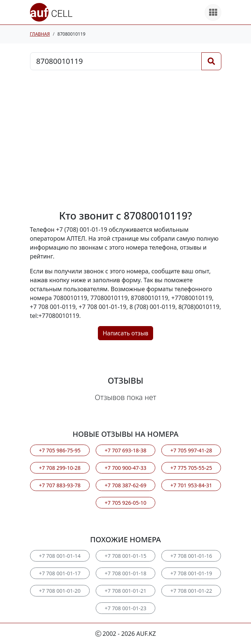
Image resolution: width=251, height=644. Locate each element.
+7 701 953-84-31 (191, 485)
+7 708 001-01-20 (60, 591)
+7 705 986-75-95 (60, 450)
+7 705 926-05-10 (125, 503)
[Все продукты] (213, 12)
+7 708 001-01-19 (191, 573)
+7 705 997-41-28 (191, 450)
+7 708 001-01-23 (125, 608)
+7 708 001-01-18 (125, 573)
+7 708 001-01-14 (60, 556)
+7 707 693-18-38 (125, 450)
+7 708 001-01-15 (125, 556)
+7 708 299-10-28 (60, 468)
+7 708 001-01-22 (191, 591)
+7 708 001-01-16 (191, 556)
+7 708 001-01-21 (125, 591)
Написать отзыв (125, 333)
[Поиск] (211, 61)
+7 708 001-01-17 (60, 573)
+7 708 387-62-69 (125, 485)
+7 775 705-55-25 (191, 468)
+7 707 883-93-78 (60, 485)
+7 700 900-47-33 (125, 468)
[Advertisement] (126, 140)
